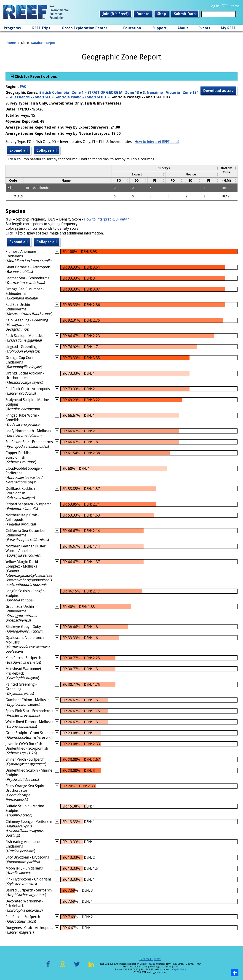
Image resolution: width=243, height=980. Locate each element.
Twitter (77, 967)
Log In (214, 6)
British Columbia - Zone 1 (61, 92)
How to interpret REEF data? (157, 142)
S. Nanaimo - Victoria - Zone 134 (171, 92)
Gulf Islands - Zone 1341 (29, 97)
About (183, 28)
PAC (23, 86)
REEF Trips (41, 28)
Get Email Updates (150, 959)
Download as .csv (218, 91)
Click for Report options (35, 76)
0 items (233, 6)
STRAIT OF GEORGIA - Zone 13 (113, 92)
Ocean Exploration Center (84, 28)
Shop (162, 14)
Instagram (62, 967)
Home (11, 43)
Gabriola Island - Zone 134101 (80, 97)
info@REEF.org (178, 970)
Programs (12, 28)
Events (204, 28)
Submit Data (185, 14)
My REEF (228, 28)
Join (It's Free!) (116, 14)
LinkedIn (91, 967)
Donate (143, 14)
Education (132, 28)
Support (160, 28)
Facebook (48, 967)
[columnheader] (165, 168)
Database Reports (45, 43)
